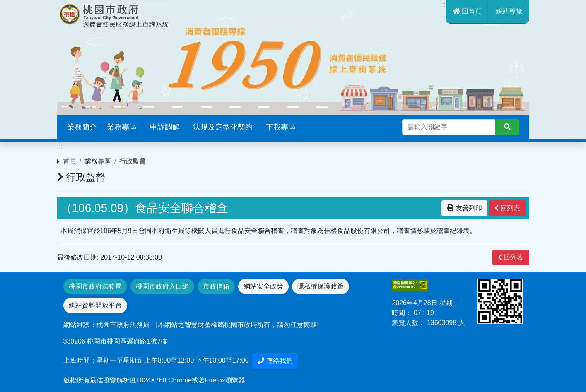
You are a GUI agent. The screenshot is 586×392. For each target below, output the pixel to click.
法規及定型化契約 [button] (223, 127)
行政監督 (133, 161)
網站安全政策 (263, 286)
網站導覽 (509, 11)
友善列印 (464, 208)
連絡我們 (275, 361)
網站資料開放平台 (95, 305)
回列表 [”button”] (507, 208)
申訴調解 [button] (165, 127)
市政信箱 (216, 286)
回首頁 (467, 11)
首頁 (70, 161)
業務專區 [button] (122, 127)
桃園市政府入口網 (162, 286)
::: (443, 5)
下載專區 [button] (281, 127)
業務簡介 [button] (82, 127)
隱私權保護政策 (321, 286)
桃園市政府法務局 (95, 286)
